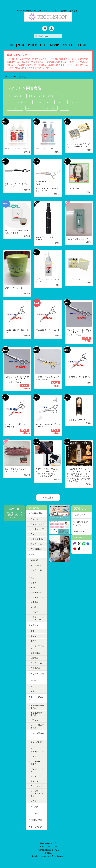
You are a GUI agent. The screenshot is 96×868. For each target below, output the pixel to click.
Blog (43, 44)
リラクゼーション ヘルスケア (37, 618)
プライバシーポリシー (48, 845)
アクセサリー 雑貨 (36, 673)
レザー (64, 95)
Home (12, 44)
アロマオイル (36, 564)
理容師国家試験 (35, 819)
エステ (31, 554)
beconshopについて (48, 841)
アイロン (78, 101)
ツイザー (34, 635)
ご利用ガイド (79, 514)
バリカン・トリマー (44, 101)
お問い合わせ (79, 531)
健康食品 (34, 602)
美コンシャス (36, 686)
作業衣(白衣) (36, 548)
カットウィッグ (15, 107)
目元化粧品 (35, 667)
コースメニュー (37, 597)
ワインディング (37, 523)
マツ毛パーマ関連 (37, 646)
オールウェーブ (37, 528)
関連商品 (34, 657)
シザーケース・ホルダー (19, 101)
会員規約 (48, 851)
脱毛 (32, 577)
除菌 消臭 (33, 806)
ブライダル (35, 720)
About (21, 44)
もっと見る (48, 497)
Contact (82, 44)
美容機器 (34, 560)
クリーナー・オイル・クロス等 (42, 95)
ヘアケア (34, 611)
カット (33, 533)
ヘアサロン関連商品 (36, 734)
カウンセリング (35, 826)
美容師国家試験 (35, 513)
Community (54, 44)
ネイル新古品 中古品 (37, 713)
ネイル (33, 582)
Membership (69, 44)
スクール (34, 691)
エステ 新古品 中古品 (38, 726)
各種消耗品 (35, 653)
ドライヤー (63, 101)
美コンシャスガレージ (36, 698)
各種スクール (36, 543)
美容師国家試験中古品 (37, 706)
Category (32, 44)
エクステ (34, 640)
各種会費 (32, 680)
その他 (66, 107)
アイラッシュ (34, 625)
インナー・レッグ (37, 571)
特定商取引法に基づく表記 (81, 523)
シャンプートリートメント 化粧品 (43, 107)
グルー (33, 630)
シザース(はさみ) (16, 95)
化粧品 (33, 606)
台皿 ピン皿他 (36, 538)
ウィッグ (34, 518)
